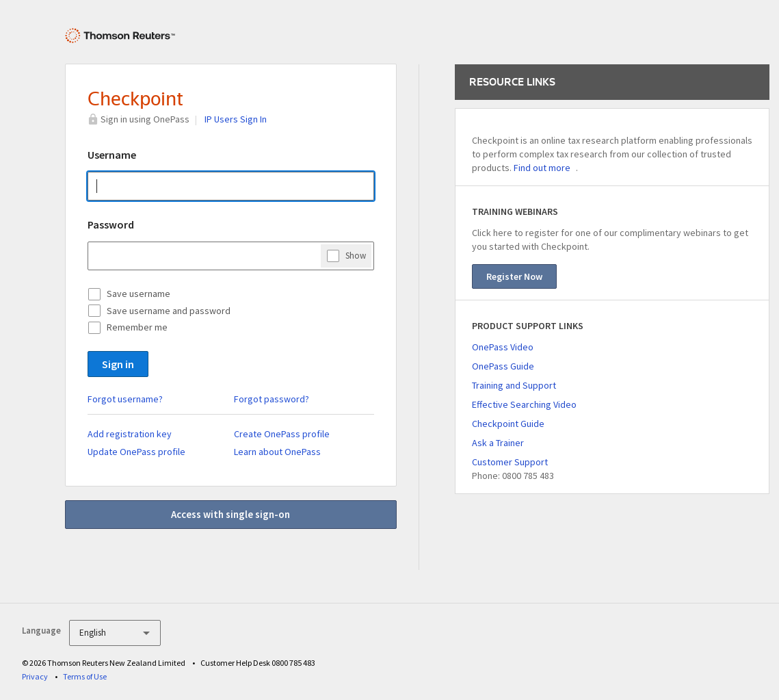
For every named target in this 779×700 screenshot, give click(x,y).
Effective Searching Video (524, 404)
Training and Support (514, 385)
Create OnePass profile (282, 434)
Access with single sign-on (230, 514)
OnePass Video (503, 347)
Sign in (118, 364)
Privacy (35, 676)
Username (112, 155)
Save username (138, 294)
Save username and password (169, 311)
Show (356, 255)
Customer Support (510, 462)
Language (41, 631)
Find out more (542, 168)
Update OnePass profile (136, 452)
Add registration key (130, 434)
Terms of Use (85, 676)
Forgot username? (125, 399)
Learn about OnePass (277, 452)
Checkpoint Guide (508, 424)
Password (111, 224)
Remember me (137, 327)
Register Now (514, 276)
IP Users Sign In (236, 119)
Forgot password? (272, 399)
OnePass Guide (503, 366)
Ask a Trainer (498, 443)
